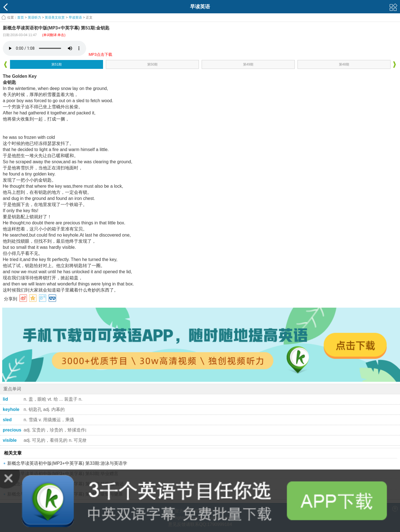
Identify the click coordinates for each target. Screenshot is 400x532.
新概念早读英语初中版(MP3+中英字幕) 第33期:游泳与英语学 (67, 463)
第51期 (57, 64)
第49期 (248, 64)
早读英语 (75, 17)
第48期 (344, 64)
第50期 (152, 64)
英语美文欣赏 (55, 17)
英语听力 (34, 17)
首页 (21, 17)
